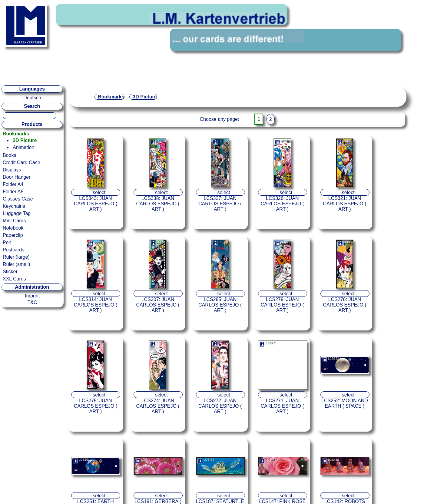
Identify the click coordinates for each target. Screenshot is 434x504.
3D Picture (25, 140)
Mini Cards (14, 221)
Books (9, 155)
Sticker (10, 272)
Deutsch (32, 98)
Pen (7, 242)
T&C (32, 302)
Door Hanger (17, 177)
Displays (12, 170)
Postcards (13, 250)
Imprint (32, 296)
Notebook (13, 228)
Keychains (14, 206)
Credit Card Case (22, 162)
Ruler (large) (16, 257)
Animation (23, 147)
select (99, 192)
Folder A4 (13, 184)
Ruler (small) (17, 264)
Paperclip (13, 235)
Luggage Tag (17, 213)
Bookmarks (16, 134)
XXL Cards (14, 279)
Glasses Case (18, 199)
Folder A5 (13, 192)
